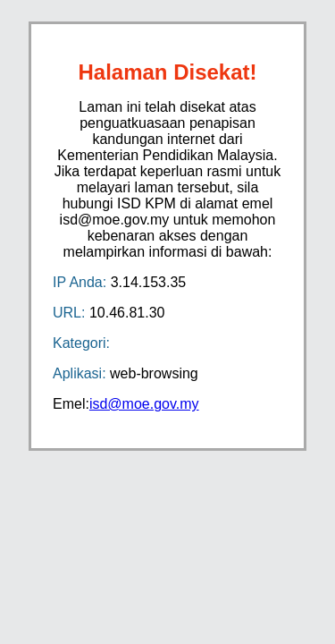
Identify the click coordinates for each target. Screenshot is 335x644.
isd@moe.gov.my (144, 404)
